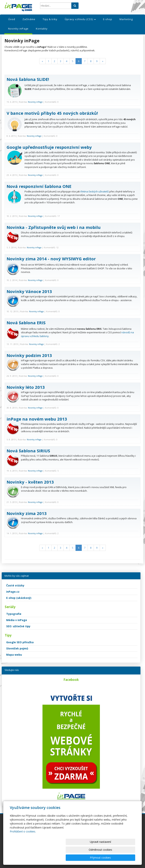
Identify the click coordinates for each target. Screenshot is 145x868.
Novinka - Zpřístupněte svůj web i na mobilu (54, 227)
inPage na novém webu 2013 (37, 419)
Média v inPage (17, 620)
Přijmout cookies (121, 858)
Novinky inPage (18, 29)
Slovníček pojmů (17, 648)
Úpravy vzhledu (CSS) (80, 19)
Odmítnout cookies (90, 858)
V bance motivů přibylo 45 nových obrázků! (52, 113)
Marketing (126, 19)
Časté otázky (15, 585)
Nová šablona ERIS (26, 323)
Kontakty (42, 29)
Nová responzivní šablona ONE (39, 186)
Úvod (12, 19)
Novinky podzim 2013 (29, 355)
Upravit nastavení (59, 858)
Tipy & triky (50, 19)
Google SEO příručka (20, 642)
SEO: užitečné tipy (18, 626)
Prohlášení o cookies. (23, 847)
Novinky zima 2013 (27, 513)
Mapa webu (14, 655)
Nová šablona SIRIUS (28, 451)
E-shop (108, 19)
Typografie (14, 614)
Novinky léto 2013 (26, 387)
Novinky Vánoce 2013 (29, 291)
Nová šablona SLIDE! (28, 79)
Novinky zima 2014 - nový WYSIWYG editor (51, 259)
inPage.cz (13, 592)
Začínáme (29, 19)
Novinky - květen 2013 (30, 482)
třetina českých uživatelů (95, 191)
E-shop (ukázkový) (19, 598)
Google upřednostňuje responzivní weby (49, 147)
